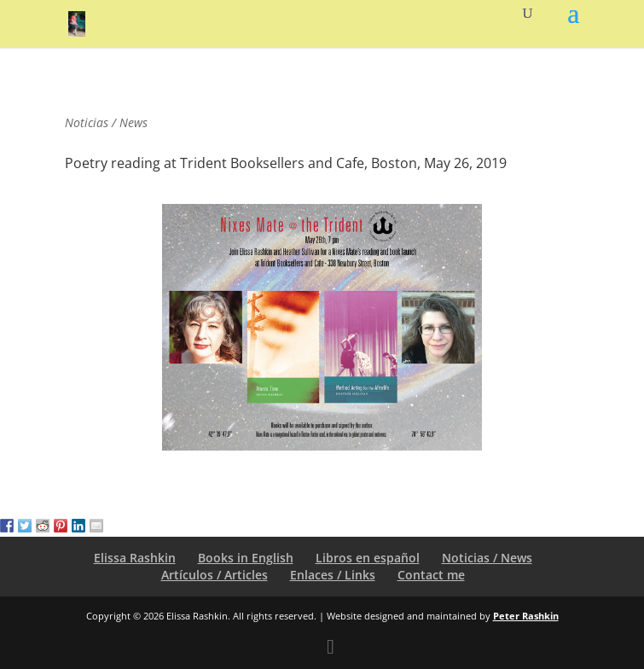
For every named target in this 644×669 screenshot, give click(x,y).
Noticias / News (487, 558)
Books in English (246, 558)
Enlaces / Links (333, 575)
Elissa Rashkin (135, 558)
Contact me (431, 575)
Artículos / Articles (215, 575)
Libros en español (368, 558)
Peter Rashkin (526, 616)
